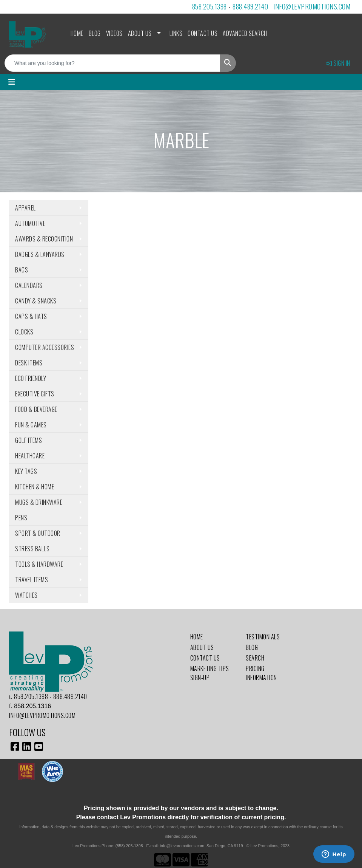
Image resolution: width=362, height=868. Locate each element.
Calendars (29, 285)
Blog (95, 33)
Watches (26, 595)
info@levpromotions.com (312, 6)
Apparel (25, 208)
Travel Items (32, 580)
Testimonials (263, 637)
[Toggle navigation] (12, 82)
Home (77, 33)
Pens (21, 518)
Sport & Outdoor (38, 533)
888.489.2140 (250, 6)
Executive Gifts (35, 394)
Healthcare (30, 456)
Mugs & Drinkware (39, 502)
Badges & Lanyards (40, 254)
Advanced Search (245, 33)
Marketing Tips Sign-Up (210, 673)
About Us (140, 33)
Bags (22, 270)
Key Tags (26, 471)
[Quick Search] (112, 63)
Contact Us (203, 33)
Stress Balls (32, 549)
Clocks (24, 332)
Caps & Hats (31, 316)
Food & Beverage (36, 409)
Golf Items (28, 440)
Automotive (30, 223)
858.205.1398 (209, 6)
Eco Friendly (31, 378)
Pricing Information (261, 673)
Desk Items (29, 363)
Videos (114, 33)
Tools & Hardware (39, 564)
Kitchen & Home (35, 487)
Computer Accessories (45, 347)
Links (176, 33)
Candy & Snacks (36, 301)
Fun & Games (31, 425)
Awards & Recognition (44, 239)
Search (255, 658)
